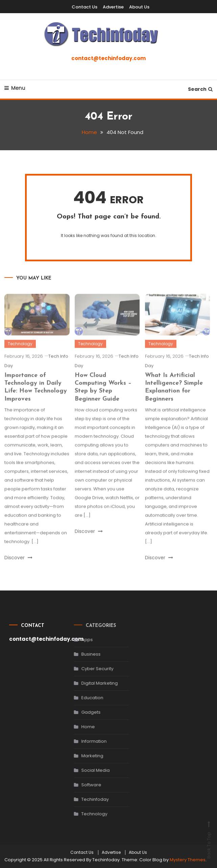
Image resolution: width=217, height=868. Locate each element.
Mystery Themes (188, 860)
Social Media (89, 770)
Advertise (113, 7)
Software (85, 785)
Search (200, 89)
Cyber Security (91, 669)
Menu (15, 88)
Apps (81, 640)
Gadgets (85, 712)
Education (86, 698)
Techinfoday (89, 799)
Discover (18, 564)
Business (85, 654)
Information (88, 741)
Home (82, 727)
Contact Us (85, 7)
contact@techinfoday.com (108, 58)
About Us (139, 7)
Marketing (86, 756)
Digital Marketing (93, 683)
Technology (20, 350)
